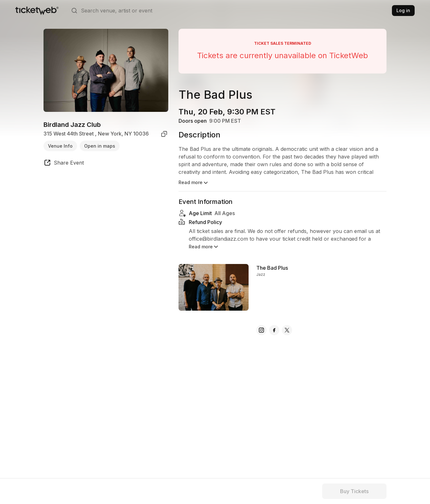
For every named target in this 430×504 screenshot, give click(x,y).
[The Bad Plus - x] (287, 330)
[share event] (64, 164)
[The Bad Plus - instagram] (261, 330)
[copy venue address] (164, 134)
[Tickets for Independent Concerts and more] (37, 11)
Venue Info (60, 146)
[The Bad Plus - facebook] (274, 330)
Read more (194, 183)
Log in (403, 10)
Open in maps (100, 146)
